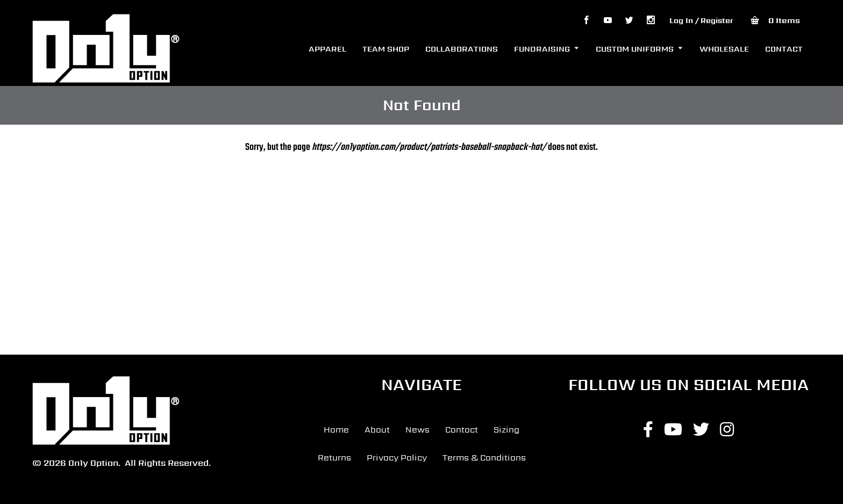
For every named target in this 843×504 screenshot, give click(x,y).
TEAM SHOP (386, 49)
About (377, 430)
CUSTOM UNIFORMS (635, 49)
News (417, 430)
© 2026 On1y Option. (76, 463)
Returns (334, 458)
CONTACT (784, 49)
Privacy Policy (397, 458)
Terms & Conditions (484, 458)
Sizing (506, 430)
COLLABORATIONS (462, 49)
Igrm (651, 20)
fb (586, 20)
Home (336, 430)
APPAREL (327, 49)
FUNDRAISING (542, 49)
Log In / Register (701, 20)
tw (629, 20)
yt (608, 20)
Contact (462, 430)
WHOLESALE (724, 49)
